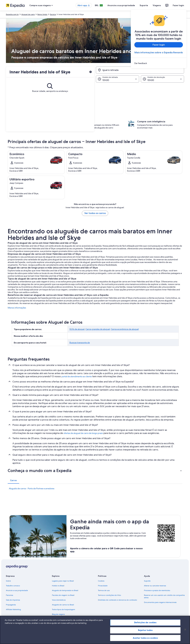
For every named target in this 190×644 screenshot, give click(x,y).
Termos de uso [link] (104, 590)
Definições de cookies (145, 627)
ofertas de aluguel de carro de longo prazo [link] (83, 433)
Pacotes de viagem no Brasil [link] (63, 595)
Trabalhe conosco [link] (13, 586)
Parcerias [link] (9, 595)
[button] (95, 97)
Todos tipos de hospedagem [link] (64, 609)
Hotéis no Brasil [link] (58, 586)
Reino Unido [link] (42, 14)
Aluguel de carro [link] (28, 14)
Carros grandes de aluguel (98, 329)
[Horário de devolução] (162, 79)
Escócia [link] (53, 14)
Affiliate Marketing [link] (13, 609)
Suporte (144, 5)
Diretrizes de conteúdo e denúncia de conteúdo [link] (117, 600)
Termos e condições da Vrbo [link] (109, 595)
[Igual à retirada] (140, 70)
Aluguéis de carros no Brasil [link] (63, 605)
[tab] (13, 480)
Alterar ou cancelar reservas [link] (155, 586)
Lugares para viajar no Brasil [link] (63, 581)
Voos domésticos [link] (59, 600)
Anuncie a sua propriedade (121, 5)
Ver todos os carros (95, 213)
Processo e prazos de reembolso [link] (157, 590)
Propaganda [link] (11, 605)
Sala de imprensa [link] (13, 600)
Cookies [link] (101, 581)
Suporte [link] (147, 581)
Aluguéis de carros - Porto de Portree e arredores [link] (32, 489)
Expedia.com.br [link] (12, 14)
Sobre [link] (8, 581)
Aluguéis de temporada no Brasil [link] (65, 590)
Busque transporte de (80, 343)
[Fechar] (185, 634)
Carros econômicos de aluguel (125, 329)
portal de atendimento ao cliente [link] (77, 376)
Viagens (157, 5)
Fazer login (178, 5)
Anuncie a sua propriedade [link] (17, 590)
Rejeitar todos (145, 634)
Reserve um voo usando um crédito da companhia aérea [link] (164, 596)
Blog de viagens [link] (58, 614)
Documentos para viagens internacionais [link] (160, 602)
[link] (159, 63)
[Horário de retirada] (117, 79)
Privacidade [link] (103, 586)
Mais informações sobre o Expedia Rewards (159, 52)
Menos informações (17, 308)
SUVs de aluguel (77, 329)
